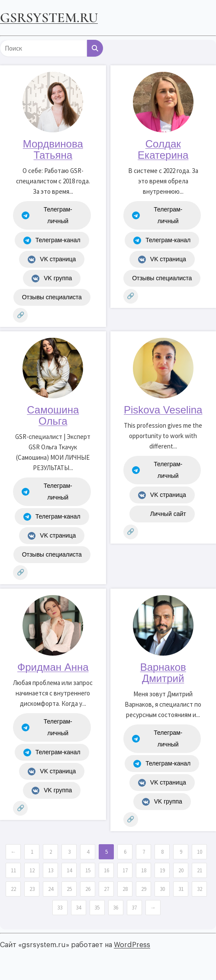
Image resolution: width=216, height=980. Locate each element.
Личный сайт (162, 514)
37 (134, 908)
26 (88, 889)
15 (88, 870)
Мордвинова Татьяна (53, 149)
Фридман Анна (53, 667)
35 (97, 908)
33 (60, 908)
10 (200, 852)
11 (13, 870)
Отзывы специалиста (52, 297)
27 (106, 889)
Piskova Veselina (163, 410)
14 (69, 870)
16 (106, 870)
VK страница (52, 259)
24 (51, 889)
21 (200, 870)
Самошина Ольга (53, 415)
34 (78, 908)
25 (69, 889)
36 (116, 908)
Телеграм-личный (47, 215)
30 (162, 889)
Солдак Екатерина (163, 149)
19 (162, 870)
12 (32, 870)
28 (125, 889)
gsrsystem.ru (49, 18)
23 (32, 889)
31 (181, 889)
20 (181, 870)
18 (144, 870)
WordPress (132, 945)
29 (144, 889)
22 (13, 889)
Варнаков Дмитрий (163, 673)
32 (200, 889)
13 (51, 870)
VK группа (52, 279)
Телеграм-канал (52, 240)
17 (125, 870)
